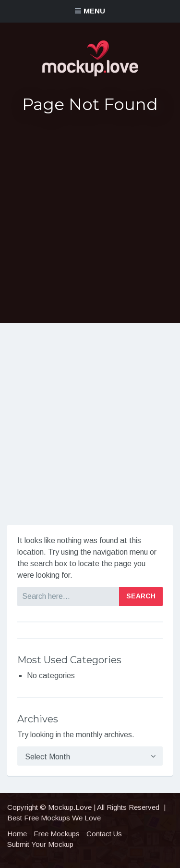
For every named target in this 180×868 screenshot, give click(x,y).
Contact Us (104, 834)
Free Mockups (57, 834)
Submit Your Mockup (40, 844)
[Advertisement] (90, 218)
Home (17, 834)
